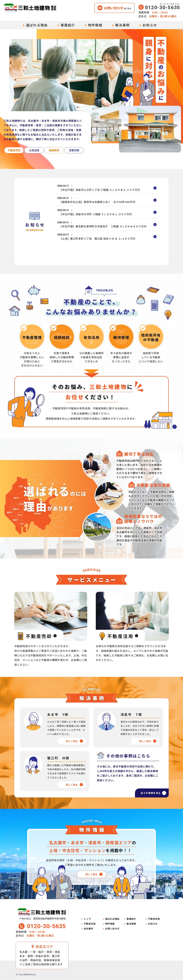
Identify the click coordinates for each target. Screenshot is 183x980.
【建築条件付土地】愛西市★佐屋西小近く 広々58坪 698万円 (97, 205)
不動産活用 (90, 924)
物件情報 (95, 25)
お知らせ (150, 25)
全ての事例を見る (147, 792)
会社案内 (88, 929)
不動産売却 (154, 919)
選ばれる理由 (37, 25)
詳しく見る (72, 741)
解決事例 (122, 25)
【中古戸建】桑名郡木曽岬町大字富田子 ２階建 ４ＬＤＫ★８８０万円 (103, 233)
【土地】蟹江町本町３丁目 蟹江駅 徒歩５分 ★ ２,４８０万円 (97, 247)
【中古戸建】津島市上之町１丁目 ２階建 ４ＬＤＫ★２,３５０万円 (100, 191)
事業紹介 (68, 25)
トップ (87, 919)
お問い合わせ (112, 929)
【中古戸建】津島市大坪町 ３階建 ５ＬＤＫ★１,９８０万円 (96, 219)
